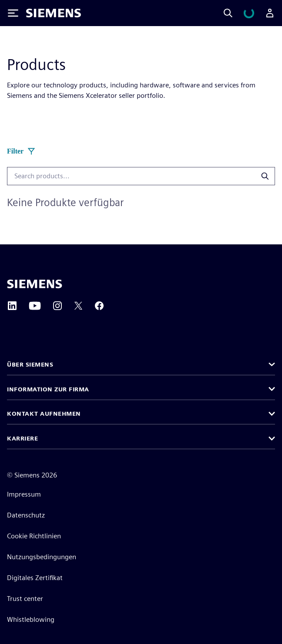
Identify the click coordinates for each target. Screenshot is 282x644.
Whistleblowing (31, 619)
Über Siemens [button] (30, 364)
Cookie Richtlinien (34, 536)
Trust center (25, 599)
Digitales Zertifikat (35, 578)
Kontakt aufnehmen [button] (44, 414)
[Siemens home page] (35, 284)
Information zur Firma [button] (48, 389)
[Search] (228, 13)
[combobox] (130, 176)
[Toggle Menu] (13, 13)
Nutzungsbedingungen (42, 557)
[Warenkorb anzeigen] (249, 13)
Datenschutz (26, 515)
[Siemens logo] (54, 13)
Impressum (24, 494)
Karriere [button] (22, 438)
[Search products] (264, 176)
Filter (21, 151)
